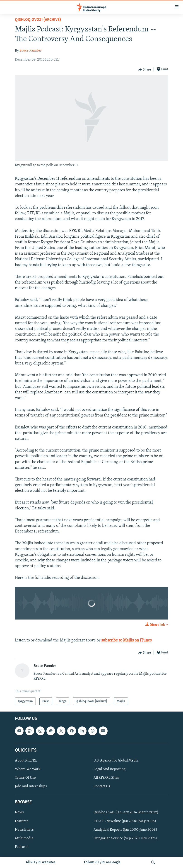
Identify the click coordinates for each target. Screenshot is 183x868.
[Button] (144, 70)
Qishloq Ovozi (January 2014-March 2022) (126, 813)
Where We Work (28, 769)
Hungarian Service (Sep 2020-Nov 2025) (125, 838)
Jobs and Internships (31, 786)
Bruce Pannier (31, 51)
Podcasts (22, 847)
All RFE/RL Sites (106, 778)
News (19, 813)
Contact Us (102, 786)
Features (22, 821)
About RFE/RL (26, 761)
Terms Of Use (25, 778)
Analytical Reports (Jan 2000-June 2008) (125, 830)
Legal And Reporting (110, 769)
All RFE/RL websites (41, 862)
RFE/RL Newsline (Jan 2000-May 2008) (125, 821)
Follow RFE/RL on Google (102, 862)
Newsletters (24, 830)
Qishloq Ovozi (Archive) (38, 20)
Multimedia (24, 838)
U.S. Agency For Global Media (116, 761)
